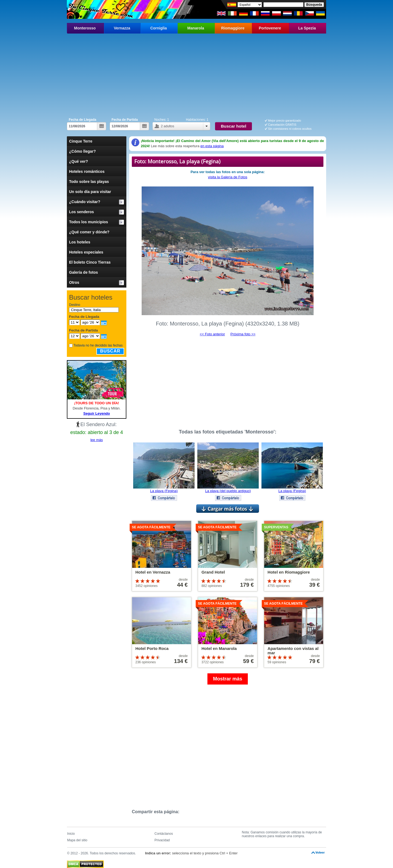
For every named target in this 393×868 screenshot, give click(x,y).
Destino (75, 305)
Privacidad (162, 840)
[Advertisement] (196, 74)
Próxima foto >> (243, 334)
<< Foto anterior (212, 334)
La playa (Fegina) (164, 491)
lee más (97, 440)
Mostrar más (227, 679)
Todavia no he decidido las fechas (98, 345)
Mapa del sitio (77, 840)
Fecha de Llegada (83, 120)
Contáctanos (164, 834)
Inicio (71, 834)
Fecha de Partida (125, 120)
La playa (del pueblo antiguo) (228, 491)
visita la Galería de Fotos (228, 177)
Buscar (110, 351)
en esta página (212, 146)
